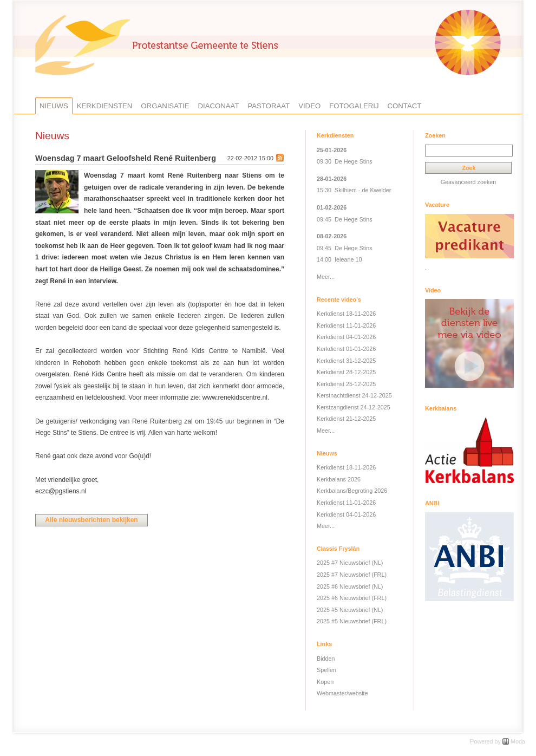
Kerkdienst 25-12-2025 (346, 384)
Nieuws (54, 106)
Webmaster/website (342, 693)
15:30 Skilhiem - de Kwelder (354, 190)
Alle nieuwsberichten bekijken (91, 520)
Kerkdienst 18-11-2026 (346, 314)
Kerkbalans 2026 (339, 479)
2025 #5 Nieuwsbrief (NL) (350, 610)
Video (309, 106)
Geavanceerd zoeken (469, 182)
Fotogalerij (354, 106)
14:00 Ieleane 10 (339, 259)
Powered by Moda (498, 741)
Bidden (326, 659)
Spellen (326, 670)
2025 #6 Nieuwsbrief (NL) (350, 586)
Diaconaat (219, 106)
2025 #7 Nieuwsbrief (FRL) (352, 575)
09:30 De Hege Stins (345, 161)
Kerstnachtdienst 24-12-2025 (354, 395)
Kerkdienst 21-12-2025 (346, 419)
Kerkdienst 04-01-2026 (346, 337)
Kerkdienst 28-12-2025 (346, 372)
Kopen (325, 682)
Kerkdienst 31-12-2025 (346, 361)
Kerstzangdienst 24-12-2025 (354, 407)
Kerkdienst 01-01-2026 (346, 349)
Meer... (326, 277)
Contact (405, 106)
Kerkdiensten (105, 106)
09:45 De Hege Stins (345, 219)
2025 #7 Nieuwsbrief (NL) (350, 563)
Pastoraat (269, 106)
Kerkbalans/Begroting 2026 (352, 491)
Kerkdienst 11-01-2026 (346, 325)
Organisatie (165, 106)
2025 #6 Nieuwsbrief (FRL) (352, 598)
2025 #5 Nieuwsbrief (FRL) (352, 621)
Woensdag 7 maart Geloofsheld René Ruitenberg (126, 158)
